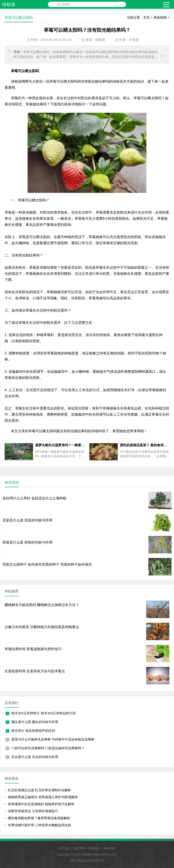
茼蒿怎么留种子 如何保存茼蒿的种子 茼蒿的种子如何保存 (47, 564)
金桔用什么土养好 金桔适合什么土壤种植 (34, 498)
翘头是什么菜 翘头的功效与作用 (35, 722)
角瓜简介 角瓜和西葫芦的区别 (33, 731)
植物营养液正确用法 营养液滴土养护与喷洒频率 (43, 797)
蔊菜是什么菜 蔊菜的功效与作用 (27, 542)
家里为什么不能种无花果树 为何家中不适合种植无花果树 (53, 739)
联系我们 (95, 848)
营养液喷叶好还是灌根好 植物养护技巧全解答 (41, 804)
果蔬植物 (160, 17)
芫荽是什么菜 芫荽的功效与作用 (27, 520)
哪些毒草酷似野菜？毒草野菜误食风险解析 (39, 818)
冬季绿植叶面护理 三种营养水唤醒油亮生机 (40, 825)
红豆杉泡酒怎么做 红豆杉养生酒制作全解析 (40, 790)
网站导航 (109, 848)
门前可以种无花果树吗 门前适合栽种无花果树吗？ (48, 748)
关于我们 (65, 848)
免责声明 (79, 848)
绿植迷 (9, 4)
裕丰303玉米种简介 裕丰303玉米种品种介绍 (44, 713)
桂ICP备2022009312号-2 (87, 861)
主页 (146, 17)
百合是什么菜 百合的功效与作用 (35, 757)
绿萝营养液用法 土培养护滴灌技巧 (33, 811)
